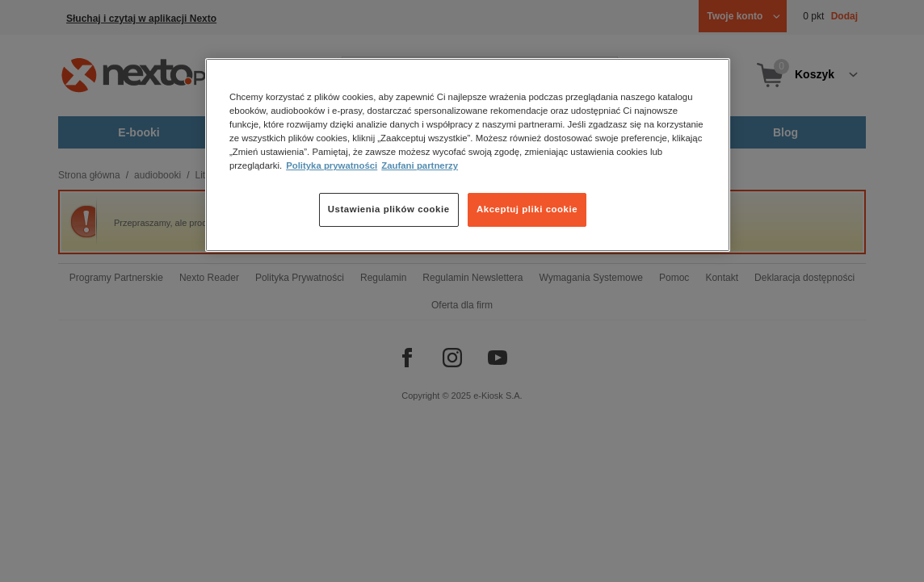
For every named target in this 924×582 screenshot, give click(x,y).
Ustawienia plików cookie (389, 209)
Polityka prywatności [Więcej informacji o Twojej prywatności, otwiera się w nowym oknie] (332, 165)
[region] (468, 155)
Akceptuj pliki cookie (527, 209)
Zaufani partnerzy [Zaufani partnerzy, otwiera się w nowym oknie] (420, 165)
